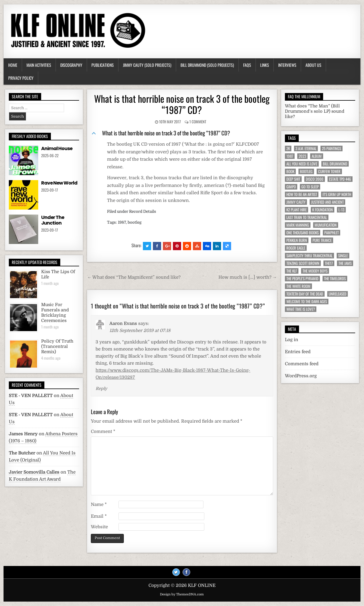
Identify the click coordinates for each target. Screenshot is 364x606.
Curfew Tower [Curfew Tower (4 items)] (329, 171)
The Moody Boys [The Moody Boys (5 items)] (315, 271)
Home (13, 65)
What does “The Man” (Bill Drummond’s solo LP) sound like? (315, 111)
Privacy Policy (21, 78)
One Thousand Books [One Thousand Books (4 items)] (303, 233)
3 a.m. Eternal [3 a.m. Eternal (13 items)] (306, 148)
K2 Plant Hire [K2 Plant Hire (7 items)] (297, 210)
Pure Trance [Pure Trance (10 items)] (322, 240)
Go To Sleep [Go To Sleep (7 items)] (310, 187)
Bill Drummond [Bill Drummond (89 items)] (335, 164)
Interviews (287, 65)
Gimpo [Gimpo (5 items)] (291, 187)
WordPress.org (301, 376)
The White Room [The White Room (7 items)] (298, 286)
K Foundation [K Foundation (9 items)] (323, 210)
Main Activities (39, 65)
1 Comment (198, 122)
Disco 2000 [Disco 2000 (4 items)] (315, 179)
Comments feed (302, 364)
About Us (313, 65)
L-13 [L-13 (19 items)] (341, 210)
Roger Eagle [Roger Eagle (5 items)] (296, 248)
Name (99, 504)
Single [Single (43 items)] (343, 256)
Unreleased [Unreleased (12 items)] (338, 294)
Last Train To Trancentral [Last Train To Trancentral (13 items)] (307, 217)
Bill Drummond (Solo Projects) (207, 65)
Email (99, 516)
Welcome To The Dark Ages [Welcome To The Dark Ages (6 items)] (307, 302)
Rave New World (59, 183)
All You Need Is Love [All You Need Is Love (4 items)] (302, 164)
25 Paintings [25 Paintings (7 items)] (332, 148)
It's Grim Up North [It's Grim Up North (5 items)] (337, 194)
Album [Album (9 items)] (317, 156)
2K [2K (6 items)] (288, 148)
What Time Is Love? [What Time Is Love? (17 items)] (301, 309)
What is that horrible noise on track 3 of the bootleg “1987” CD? (182, 104)
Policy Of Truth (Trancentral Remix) (57, 347)
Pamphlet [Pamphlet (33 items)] (332, 233)
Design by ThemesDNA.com (182, 594)
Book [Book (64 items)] (290, 171)
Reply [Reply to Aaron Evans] (101, 388)
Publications (103, 65)
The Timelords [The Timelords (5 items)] (335, 279)
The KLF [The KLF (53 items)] (292, 271)
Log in (292, 340)
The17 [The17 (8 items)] (329, 263)
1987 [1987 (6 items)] (290, 156)
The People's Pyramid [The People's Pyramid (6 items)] (302, 279)
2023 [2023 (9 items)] (302, 156)
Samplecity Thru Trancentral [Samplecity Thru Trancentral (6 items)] (309, 256)
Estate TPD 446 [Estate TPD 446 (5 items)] (340, 179)
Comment (103, 431)
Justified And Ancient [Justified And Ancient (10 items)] (327, 202)
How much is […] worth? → (248, 277)
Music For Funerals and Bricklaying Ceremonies (55, 313)
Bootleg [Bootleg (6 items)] (306, 171)
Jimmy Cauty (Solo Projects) (147, 65)
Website (99, 527)
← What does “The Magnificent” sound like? (134, 277)
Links (265, 65)
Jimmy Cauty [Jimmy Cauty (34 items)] (296, 202)
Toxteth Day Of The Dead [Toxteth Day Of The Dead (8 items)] (305, 294)
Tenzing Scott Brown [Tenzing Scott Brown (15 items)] (303, 263)
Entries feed (298, 352)
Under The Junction (53, 220)
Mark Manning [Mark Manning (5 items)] (298, 225)
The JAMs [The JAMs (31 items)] (345, 263)
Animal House (57, 148)
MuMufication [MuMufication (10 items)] (326, 225)
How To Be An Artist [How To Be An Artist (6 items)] (302, 194)
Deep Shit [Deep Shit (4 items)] (293, 179)
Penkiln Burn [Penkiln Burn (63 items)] (297, 240)
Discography (71, 65)
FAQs (247, 65)
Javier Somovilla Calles (34, 472)
